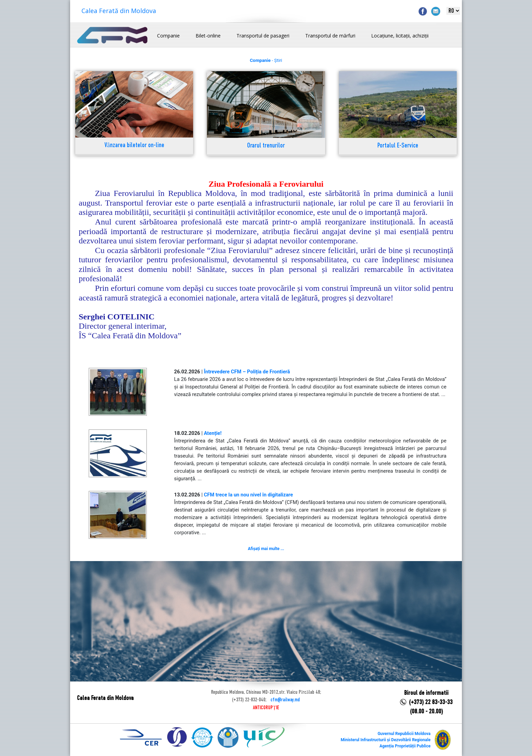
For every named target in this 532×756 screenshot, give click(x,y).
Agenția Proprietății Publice (405, 746)
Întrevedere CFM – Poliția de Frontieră (247, 372)
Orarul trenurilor (266, 146)
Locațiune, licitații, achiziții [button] (400, 36)
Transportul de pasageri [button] (263, 36)
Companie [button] (168, 36)
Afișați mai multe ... (266, 549)
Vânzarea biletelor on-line (134, 146)
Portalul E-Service (398, 146)
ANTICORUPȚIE (266, 708)
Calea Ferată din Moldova (119, 11)
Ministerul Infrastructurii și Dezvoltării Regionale (385, 740)
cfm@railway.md (285, 700)
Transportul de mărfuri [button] (330, 36)
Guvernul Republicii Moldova (404, 734)
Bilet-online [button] (208, 36)
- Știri (266, 60)
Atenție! (213, 433)
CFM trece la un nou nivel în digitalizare (248, 495)
